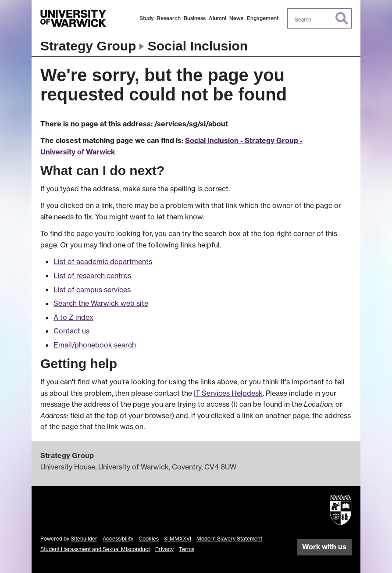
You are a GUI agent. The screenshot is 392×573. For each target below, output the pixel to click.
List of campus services (92, 290)
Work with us (324, 547)
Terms (187, 549)
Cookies (149, 539)
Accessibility (118, 539)
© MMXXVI (178, 539)
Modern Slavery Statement (229, 539)
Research (169, 18)
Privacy (164, 549)
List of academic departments (103, 261)
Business (195, 18)
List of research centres (92, 276)
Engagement (263, 18)
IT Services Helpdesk (228, 393)
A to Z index (73, 317)
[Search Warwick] (320, 18)
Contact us (71, 331)
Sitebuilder (84, 539)
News (236, 18)
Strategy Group (88, 46)
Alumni (217, 18)
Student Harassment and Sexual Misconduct (95, 549)
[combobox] (320, 18)
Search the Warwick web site (101, 303)
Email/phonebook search (95, 345)
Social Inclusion (198, 46)
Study (146, 18)
